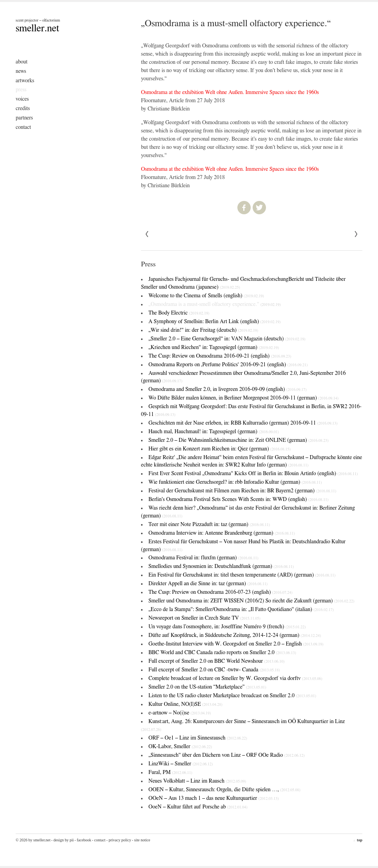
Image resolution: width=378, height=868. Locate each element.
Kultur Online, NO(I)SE (185, 704)
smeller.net (37, 28)
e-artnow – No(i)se (180, 713)
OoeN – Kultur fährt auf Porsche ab (198, 807)
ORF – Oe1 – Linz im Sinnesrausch (198, 738)
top (357, 840)
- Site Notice (141, 840)
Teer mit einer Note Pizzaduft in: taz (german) (209, 524)
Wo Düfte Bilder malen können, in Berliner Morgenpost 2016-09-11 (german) (243, 398)
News (21, 71)
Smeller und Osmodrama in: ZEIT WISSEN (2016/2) (251, 601)
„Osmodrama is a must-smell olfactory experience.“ (215, 304)
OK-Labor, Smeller (180, 747)
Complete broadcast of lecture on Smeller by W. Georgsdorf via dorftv (235, 678)
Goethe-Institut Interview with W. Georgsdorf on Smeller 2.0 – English (236, 644)
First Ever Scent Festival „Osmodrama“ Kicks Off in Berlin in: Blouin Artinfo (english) (253, 474)
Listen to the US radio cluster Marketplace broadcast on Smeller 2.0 (232, 696)
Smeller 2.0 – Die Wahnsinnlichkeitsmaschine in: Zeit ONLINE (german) (239, 440)
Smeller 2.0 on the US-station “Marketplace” (207, 687)
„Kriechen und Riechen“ (214, 347)
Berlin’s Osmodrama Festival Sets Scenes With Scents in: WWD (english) (239, 499)
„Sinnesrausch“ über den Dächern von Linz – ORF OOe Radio (227, 755)
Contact (23, 127)
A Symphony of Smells (214, 322)
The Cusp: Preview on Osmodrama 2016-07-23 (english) (221, 592)
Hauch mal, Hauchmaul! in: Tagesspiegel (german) (214, 432)
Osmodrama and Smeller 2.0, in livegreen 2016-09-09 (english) (228, 389)
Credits (23, 108)
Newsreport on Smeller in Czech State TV (204, 618)
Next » (147, 234)
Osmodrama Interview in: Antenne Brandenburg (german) (222, 533)
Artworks (25, 81)
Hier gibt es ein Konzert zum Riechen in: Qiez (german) (220, 449)
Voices (22, 99)
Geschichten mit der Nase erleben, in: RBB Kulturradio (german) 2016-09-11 (243, 423)
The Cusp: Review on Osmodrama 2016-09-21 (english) (220, 356)
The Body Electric (179, 313)
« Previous (356, 234)
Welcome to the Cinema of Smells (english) (206, 296)
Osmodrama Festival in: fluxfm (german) (203, 558)
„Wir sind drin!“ (203, 330)
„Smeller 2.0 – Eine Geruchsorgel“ (227, 339)
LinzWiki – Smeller (181, 764)
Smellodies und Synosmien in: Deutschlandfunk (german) (221, 566)
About (22, 62)
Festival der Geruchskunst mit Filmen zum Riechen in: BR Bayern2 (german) (242, 491)
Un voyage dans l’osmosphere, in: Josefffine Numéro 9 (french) (227, 627)
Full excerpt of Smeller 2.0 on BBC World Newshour (216, 661)
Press (21, 90)
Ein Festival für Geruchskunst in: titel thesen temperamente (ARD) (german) (242, 575)
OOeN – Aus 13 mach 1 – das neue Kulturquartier (213, 798)
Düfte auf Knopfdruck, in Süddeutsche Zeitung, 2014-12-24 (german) (235, 635)
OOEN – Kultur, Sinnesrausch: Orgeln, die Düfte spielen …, (224, 790)
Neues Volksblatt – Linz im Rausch (197, 781)
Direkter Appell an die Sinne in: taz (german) (208, 584)
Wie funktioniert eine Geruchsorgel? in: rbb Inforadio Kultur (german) (235, 482)
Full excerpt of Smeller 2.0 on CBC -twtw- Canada (214, 670)
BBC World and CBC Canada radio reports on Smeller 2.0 (222, 653)
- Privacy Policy (118, 840)
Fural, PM (170, 772)
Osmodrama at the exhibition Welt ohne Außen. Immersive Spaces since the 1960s (230, 92)
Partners (24, 118)
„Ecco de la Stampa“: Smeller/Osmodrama (241, 609)
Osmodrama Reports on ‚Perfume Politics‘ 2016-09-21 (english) (228, 365)
